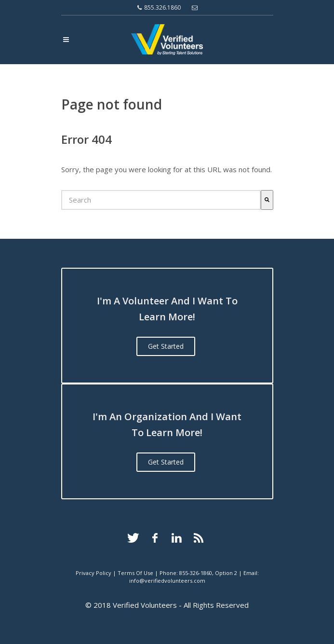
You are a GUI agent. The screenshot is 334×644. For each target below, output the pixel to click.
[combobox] (161, 200)
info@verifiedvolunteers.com (167, 581)
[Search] (267, 200)
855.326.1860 (159, 8)
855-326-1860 (196, 573)
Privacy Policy (94, 573)
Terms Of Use (135, 573)
